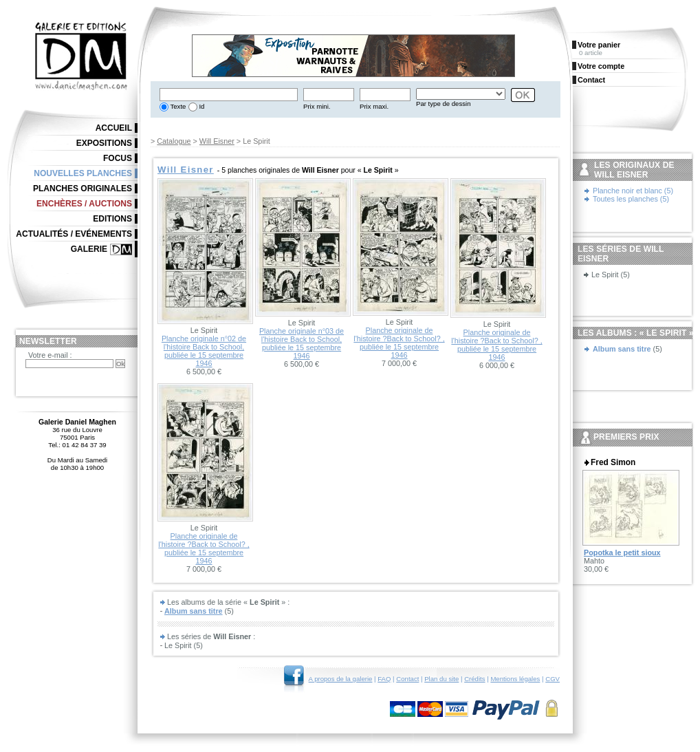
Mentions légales (515, 679)
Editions (112, 219)
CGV (553, 679)
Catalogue (174, 141)
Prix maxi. (374, 106)
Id (201, 106)
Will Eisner (217, 141)
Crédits (474, 679)
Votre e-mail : (50, 355)
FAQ (384, 679)
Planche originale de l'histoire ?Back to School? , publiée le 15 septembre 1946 (399, 343)
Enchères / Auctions (84, 204)
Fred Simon (613, 462)
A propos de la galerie (341, 679)
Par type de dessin (443, 104)
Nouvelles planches (83, 173)
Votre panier (599, 45)
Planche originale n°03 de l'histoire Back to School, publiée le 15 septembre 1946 (302, 343)
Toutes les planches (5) (631, 199)
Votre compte (601, 66)
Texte (177, 106)
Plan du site (441, 679)
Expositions (104, 143)
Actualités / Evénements (74, 234)
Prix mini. (317, 106)
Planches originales (83, 189)
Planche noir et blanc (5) (633, 191)
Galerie (89, 249)
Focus (118, 158)
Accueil (114, 128)
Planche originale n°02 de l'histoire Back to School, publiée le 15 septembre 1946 (204, 351)
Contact (407, 679)
